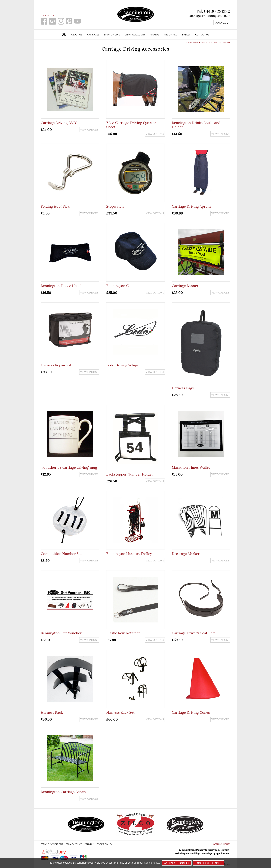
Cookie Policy (104, 844)
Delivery (89, 844)
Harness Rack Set (120, 712)
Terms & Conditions (52, 844)
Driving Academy (135, 35)
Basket (186, 35)
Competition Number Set (61, 554)
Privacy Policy (74, 844)
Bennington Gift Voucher (61, 633)
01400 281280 (217, 11)
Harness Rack (52, 712)
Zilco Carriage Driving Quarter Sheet (131, 125)
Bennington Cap (119, 286)
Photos (155, 35)
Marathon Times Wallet (191, 467)
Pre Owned (171, 35)
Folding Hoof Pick (55, 206)
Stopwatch (115, 206)
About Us (77, 35)
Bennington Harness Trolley (129, 554)
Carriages (93, 35)
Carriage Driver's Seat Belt (193, 633)
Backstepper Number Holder (130, 474)
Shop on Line (112, 35)
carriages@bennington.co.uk (209, 16)
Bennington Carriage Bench (63, 792)
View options (89, 130)
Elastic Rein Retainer (123, 633)
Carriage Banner (185, 286)
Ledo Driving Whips (122, 365)
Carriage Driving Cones (191, 712)
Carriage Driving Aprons (192, 206)
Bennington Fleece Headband (65, 286)
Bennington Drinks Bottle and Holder (196, 125)
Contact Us (202, 35)
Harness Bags (183, 388)
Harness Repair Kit (56, 365)
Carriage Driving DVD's (60, 123)
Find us (222, 23)
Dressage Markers (187, 554)
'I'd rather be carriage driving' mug (69, 467)
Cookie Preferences (208, 863)
